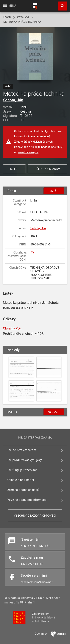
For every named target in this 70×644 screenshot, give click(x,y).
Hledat (61, 4)
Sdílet (14, 169)
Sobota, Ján (13, 100)
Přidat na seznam (47, 169)
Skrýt (54, 191)
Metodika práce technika (22, 22)
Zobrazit (54, 412)
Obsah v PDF (12, 328)
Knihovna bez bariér (21, 480)
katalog (23, 17)
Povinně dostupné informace (27, 500)
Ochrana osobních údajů (23, 490)
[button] (35, 57)
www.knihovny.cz (28, 152)
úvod (7, 17)
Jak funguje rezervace (22, 470)
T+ (33, 252)
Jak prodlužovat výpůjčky (24, 460)
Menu (9, 6)
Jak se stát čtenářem (21, 450)
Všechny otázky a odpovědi (35, 516)
